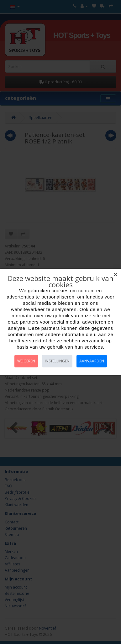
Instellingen (57, 361)
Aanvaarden (92, 361)
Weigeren (26, 361)
